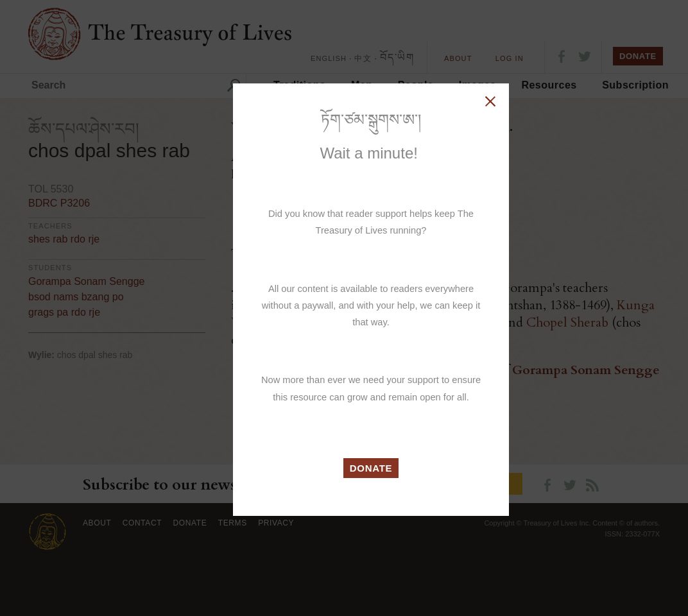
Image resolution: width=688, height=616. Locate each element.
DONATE (371, 468)
